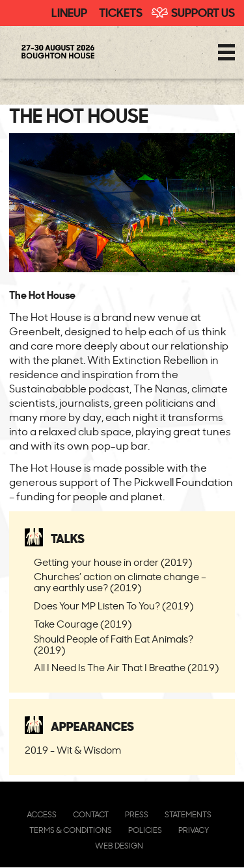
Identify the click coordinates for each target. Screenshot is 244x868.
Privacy (194, 830)
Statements (188, 814)
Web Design (119, 846)
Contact (91, 814)
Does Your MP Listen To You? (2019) (114, 606)
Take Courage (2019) (83, 624)
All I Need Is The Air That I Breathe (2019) (126, 668)
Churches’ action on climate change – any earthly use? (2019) (120, 582)
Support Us (203, 12)
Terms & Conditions (71, 830)
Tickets (121, 12)
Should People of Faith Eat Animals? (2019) (114, 645)
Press (137, 814)
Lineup (69, 12)
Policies (145, 830)
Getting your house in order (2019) (113, 562)
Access (42, 814)
